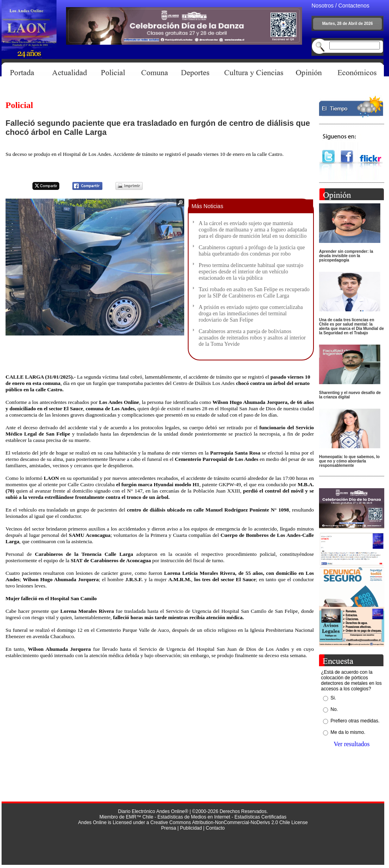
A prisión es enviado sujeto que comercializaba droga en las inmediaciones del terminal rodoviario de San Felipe (251, 314)
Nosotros (323, 6)
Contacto (215, 828)
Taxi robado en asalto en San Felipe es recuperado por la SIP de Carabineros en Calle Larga (254, 293)
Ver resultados (352, 744)
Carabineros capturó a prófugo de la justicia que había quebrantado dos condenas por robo (252, 251)
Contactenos (354, 6)
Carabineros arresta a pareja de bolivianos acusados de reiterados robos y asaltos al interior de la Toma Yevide (252, 338)
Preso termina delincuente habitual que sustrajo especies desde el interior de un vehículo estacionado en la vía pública (251, 272)
